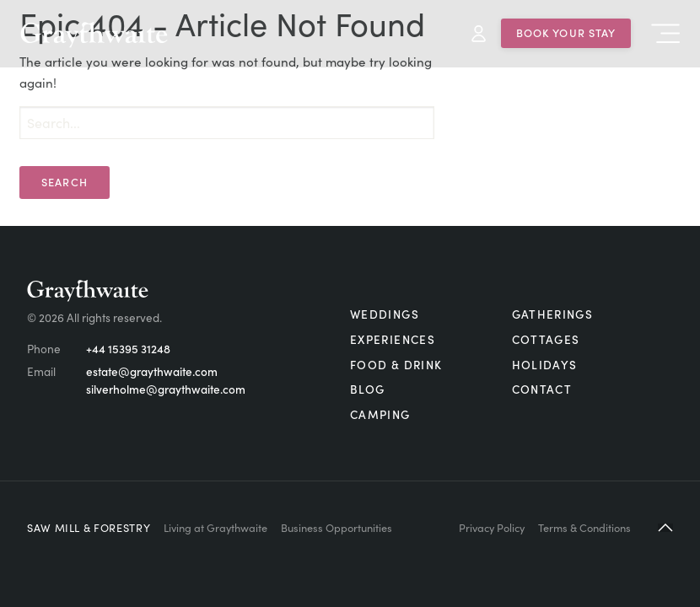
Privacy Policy (492, 527)
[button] (665, 527)
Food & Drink (396, 365)
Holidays (545, 365)
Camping (380, 414)
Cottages (546, 339)
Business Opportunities (337, 527)
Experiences (393, 339)
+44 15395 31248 (128, 349)
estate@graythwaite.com (152, 371)
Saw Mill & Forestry (89, 527)
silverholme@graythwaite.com (166, 389)
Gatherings (553, 314)
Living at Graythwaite (215, 527)
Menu (665, 34)
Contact (542, 389)
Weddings (385, 314)
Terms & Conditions (584, 527)
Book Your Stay (566, 32)
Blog (367, 389)
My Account (479, 33)
